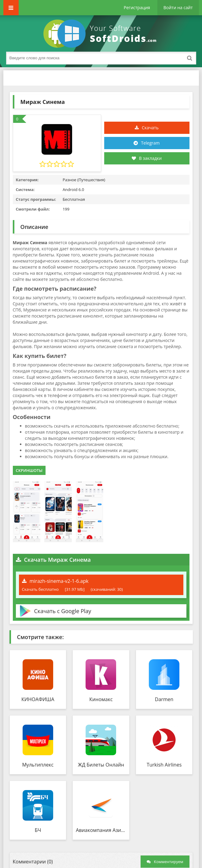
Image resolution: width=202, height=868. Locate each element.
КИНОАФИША (38, 699)
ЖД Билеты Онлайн (101, 765)
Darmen (164, 699)
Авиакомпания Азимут (101, 830)
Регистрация (137, 7)
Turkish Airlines (164, 765)
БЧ (38, 830)
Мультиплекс (38, 765)
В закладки (147, 158)
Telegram (150, 143)
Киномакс (101, 699)
